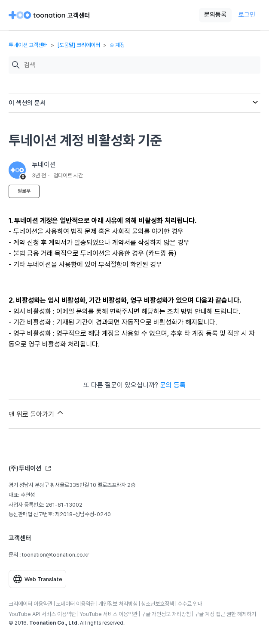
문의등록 (215, 15)
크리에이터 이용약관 (31, 604)
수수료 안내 (190, 604)
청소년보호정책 (157, 604)
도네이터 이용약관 (75, 604)
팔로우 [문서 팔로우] (24, 191)
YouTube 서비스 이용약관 (109, 614)
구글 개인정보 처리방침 (166, 614)
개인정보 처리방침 (118, 604)
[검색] (140, 65)
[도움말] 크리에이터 (79, 45)
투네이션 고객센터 (28, 45)
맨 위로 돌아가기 (37, 413)
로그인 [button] (247, 15)
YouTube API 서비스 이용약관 (42, 614)
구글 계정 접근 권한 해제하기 (225, 614)
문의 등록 (173, 385)
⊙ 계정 (117, 45)
